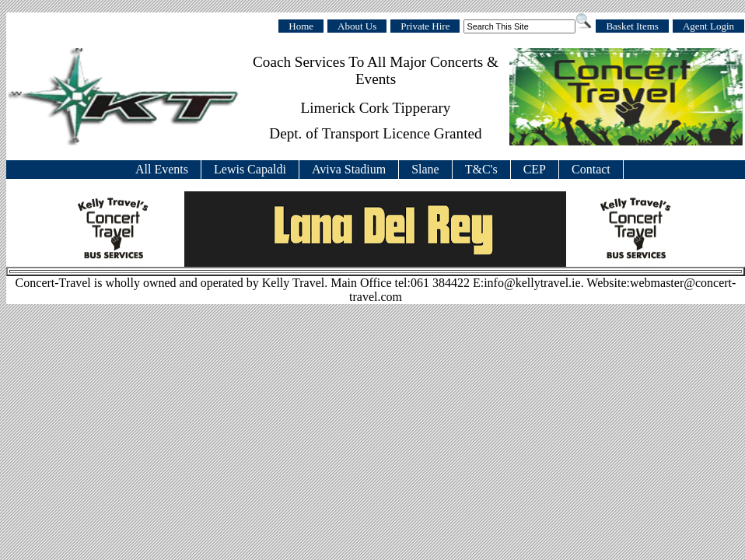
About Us (357, 26)
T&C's (481, 169)
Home (301, 26)
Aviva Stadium (349, 169)
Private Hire (425, 26)
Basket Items (632, 26)
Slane (425, 169)
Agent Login (708, 26)
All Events (162, 169)
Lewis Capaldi (250, 169)
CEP (535, 169)
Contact (591, 169)
